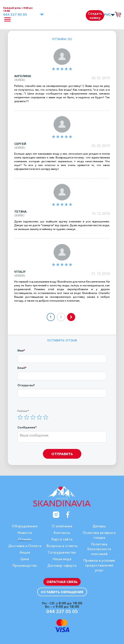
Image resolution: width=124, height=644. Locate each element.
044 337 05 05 (15, 15)
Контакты (62, 533)
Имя (20, 350)
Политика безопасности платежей (99, 549)
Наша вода (62, 559)
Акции (25, 552)
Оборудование (25, 526)
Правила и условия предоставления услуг (99, 565)
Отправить (62, 454)
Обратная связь (62, 582)
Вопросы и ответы (62, 546)
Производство (25, 565)
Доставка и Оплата (25, 546)
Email (21, 368)
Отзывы (25, 539)
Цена (25, 559)
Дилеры (99, 526)
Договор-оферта (62, 565)
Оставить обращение (62, 592)
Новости (25, 533)
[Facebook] (68, 515)
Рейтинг (23, 411)
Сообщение (26, 427)
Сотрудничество (62, 552)
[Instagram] (56, 515)
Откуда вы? (26, 385)
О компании (62, 526)
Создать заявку (95, 15)
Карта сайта (62, 539)
